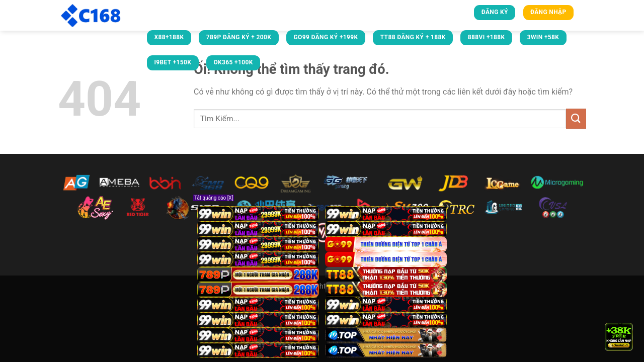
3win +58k (543, 37)
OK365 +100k (233, 62)
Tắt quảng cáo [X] (214, 198)
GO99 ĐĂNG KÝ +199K (326, 37)
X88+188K (169, 37)
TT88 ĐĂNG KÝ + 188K (413, 37)
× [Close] (621, 325)
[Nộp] (576, 118)
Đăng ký (495, 12)
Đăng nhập (548, 12)
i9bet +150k (173, 62)
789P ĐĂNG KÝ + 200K (239, 37)
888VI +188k (487, 37)
